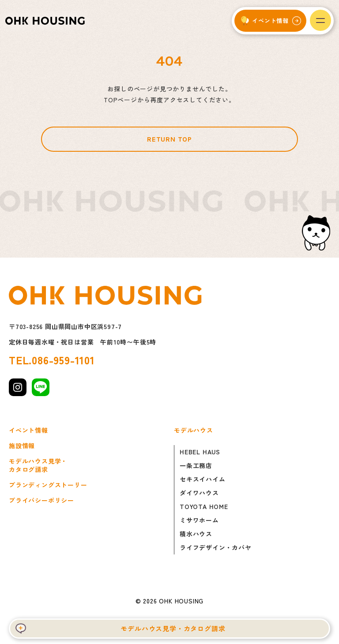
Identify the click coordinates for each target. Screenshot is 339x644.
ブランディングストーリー (48, 485)
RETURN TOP (169, 139)
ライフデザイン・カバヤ (216, 547)
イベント (270, 21)
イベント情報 (28, 430)
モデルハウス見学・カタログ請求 (173, 628)
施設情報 (22, 446)
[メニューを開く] (320, 20)
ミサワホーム (199, 520)
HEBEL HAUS (200, 452)
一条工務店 (196, 465)
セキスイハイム (203, 479)
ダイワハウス (199, 493)
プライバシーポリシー (41, 500)
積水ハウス (196, 534)
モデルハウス (194, 430)
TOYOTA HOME (204, 506)
